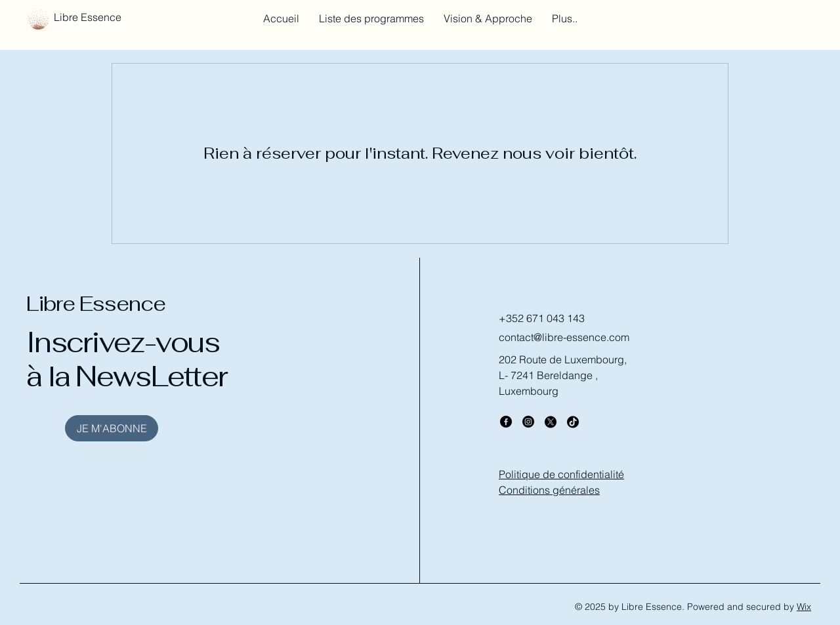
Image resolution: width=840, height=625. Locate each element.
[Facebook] (506, 422)
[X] (551, 422)
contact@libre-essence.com (564, 337)
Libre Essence (96, 304)
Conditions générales (549, 490)
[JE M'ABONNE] (112, 428)
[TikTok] (573, 422)
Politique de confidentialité (561, 474)
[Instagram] (528, 422)
